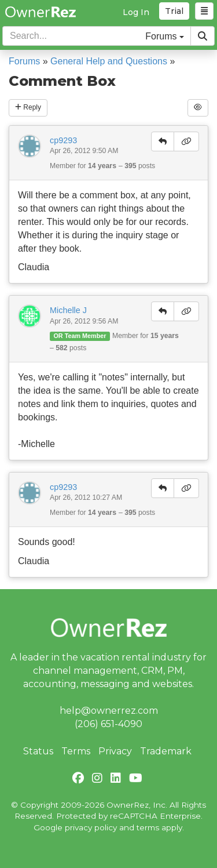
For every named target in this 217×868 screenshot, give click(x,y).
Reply (28, 107)
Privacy (115, 751)
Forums (24, 61)
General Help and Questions (109, 61)
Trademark (166, 751)
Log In (136, 12)
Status (38, 751)
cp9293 (63, 140)
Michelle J (68, 310)
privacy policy (91, 827)
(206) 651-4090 (108, 724)
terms (148, 827)
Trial (174, 11)
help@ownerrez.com (109, 711)
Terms (76, 751)
